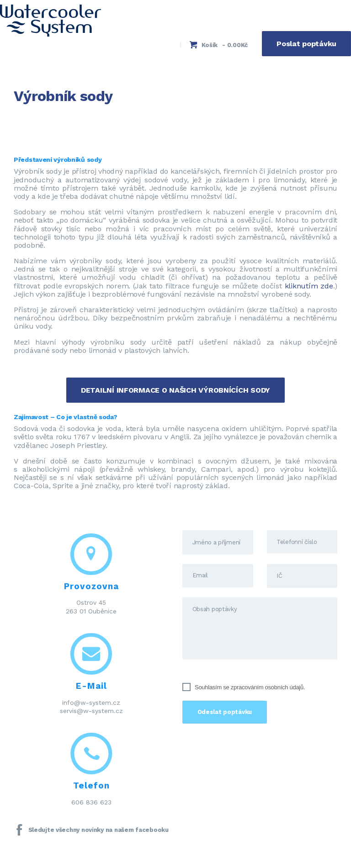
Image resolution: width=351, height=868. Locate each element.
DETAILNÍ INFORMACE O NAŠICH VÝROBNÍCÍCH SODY (175, 390)
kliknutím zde (309, 286)
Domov (27, 117)
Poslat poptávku (306, 44)
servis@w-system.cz (91, 711)
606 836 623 (91, 802)
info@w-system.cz (91, 703)
